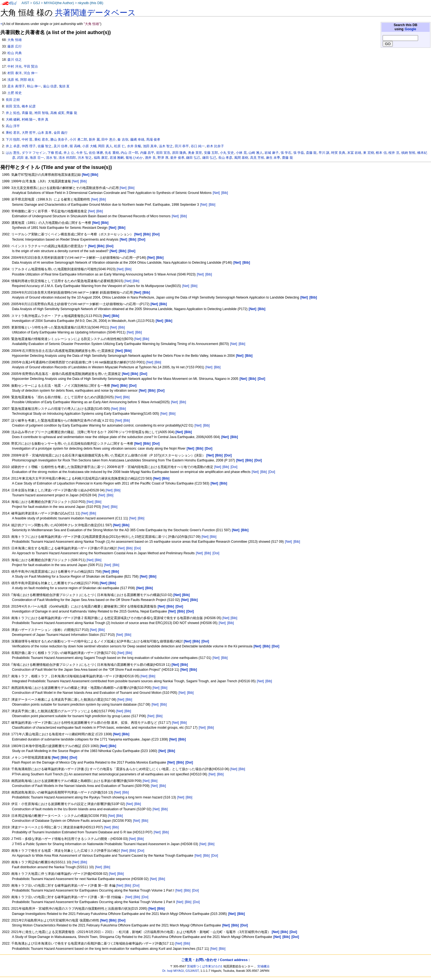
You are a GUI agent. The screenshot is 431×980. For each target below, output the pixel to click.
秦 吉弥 (123, 140)
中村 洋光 (14, 66)
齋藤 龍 (287, 158)
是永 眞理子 (16, 86)
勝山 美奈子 (59, 140)
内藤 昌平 (147, 153)
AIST (25, 3)
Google (410, 29)
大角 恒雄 (14, 40)
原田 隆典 (179, 153)
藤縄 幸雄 (137, 140)
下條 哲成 (55, 153)
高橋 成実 (57, 113)
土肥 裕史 (14, 93)
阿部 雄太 (27, 80)
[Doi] (234, 467)
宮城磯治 (263, 966)
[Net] (75, 181)
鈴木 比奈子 (215, 146)
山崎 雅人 (255, 153)
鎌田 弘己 (193, 158)
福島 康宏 (101, 158)
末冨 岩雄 (354, 153)
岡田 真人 (105, 146)
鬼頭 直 (64, 86)
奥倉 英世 (195, 153)
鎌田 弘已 (209, 158)
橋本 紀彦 (29, 106)
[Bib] (83, 181)
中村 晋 (27, 140)
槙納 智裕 (408, 153)
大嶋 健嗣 (13, 119)
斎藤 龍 (311, 153)
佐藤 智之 (45, 146)
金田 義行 (61, 133)
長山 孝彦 (225, 158)
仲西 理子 (29, 146)
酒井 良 (150, 158)
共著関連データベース (95, 13)
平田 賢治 (31, 66)
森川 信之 (14, 60)
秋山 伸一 (34, 86)
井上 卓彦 (13, 146)
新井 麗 (94, 140)
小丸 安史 (227, 153)
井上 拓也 (13, 113)
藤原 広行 (14, 46)
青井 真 (43, 119)
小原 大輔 (89, 146)
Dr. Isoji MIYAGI (173, 971)
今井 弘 (81, 153)
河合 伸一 (31, 73)
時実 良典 (338, 153)
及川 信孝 (61, 146)
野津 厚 (163, 158)
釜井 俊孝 (177, 158)
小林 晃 (241, 153)
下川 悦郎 (13, 140)
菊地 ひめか (134, 158)
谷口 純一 (198, 146)
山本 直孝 (45, 133)
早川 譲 (324, 153)
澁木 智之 (166, 146)
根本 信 (381, 153)
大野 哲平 (29, 133)
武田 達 (22, 158)
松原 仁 (119, 146)
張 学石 (286, 153)
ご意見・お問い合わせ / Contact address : (215, 960)
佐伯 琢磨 (96, 153)
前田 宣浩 (163, 153)
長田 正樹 (13, 100)
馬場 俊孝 (153, 140)
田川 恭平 (182, 146)
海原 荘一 (37, 158)
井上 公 (69, 153)
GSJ (36, 3)
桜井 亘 (394, 153)
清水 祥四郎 (67, 158)
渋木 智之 (85, 158)
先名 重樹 (112, 153)
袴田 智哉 (41, 113)
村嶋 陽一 (29, 119)
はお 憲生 (13, 153)
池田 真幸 (150, 146)
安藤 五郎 (211, 153)
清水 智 (51, 158)
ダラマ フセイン (34, 153)
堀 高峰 (75, 146)
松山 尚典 (14, 53)
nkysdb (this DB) (91, 3)
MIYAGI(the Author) (59, 3)
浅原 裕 (13, 80)
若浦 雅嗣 (117, 158)
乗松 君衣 (41, 140)
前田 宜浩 (13, 106)
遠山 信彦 (50, 86)
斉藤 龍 (27, 113)
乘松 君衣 (13, 133)
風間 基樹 (241, 158)
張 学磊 (299, 153)
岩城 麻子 (271, 153)
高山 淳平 (13, 126)
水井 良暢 (134, 146)
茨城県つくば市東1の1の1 (205, 966)
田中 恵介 (108, 140)
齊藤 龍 (72, 113)
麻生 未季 (273, 158)
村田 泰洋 (14, 73)
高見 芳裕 (257, 158)
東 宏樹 (368, 153)
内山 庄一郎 (129, 153)
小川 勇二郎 (78, 140)
